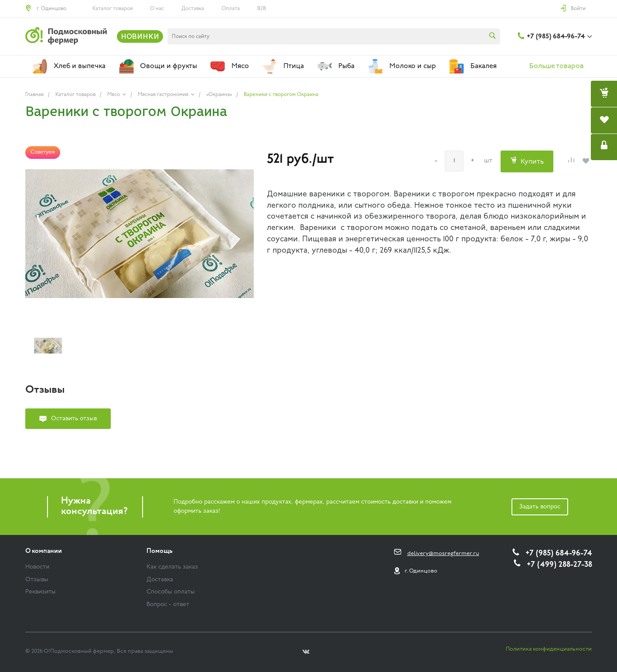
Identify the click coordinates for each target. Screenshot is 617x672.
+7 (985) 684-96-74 (556, 37)
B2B (262, 9)
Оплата (231, 9)
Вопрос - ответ (168, 605)
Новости (37, 567)
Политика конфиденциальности (549, 649)
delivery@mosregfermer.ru (443, 554)
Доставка (193, 9)
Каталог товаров (112, 9)
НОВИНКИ (140, 36)
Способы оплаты (171, 592)
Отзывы (37, 580)
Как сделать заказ (172, 567)
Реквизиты (41, 592)
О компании (44, 551)
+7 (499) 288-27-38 (559, 565)
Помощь (160, 551)
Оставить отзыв (74, 419)
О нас (157, 9)
